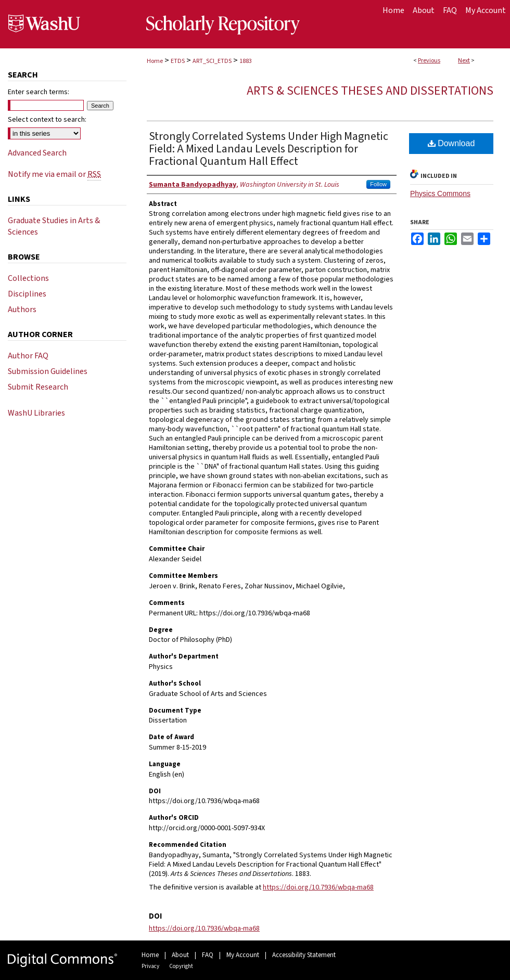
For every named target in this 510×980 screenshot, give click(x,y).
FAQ (208, 955)
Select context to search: (47, 120)
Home (155, 61)
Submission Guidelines (48, 371)
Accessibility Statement (304, 955)
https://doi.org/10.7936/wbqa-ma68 (318, 887)
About (180, 955)
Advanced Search (37, 153)
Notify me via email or (54, 174)
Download (451, 143)
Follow (378, 184)
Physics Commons (440, 194)
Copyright (181, 966)
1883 (246, 61)
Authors (22, 310)
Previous (429, 61)
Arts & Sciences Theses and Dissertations (370, 91)
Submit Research (38, 387)
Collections (28, 278)
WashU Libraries (36, 413)
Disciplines (27, 294)
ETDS (178, 61)
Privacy (150, 966)
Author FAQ (28, 356)
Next (464, 61)
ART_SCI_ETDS (212, 61)
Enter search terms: (39, 92)
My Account (243, 955)
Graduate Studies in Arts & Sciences (54, 226)
